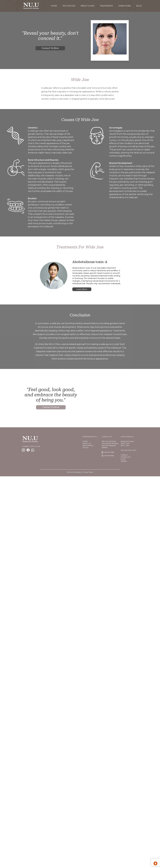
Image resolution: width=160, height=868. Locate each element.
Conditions (125, 6)
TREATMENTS (88, 445)
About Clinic (88, 6)
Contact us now (50, 48)
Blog (140, 6)
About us (87, 443)
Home (85, 441)
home (54, 6)
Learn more (82, 289)
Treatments (107, 6)
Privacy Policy (88, 472)
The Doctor (69, 6)
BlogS (85, 447)
